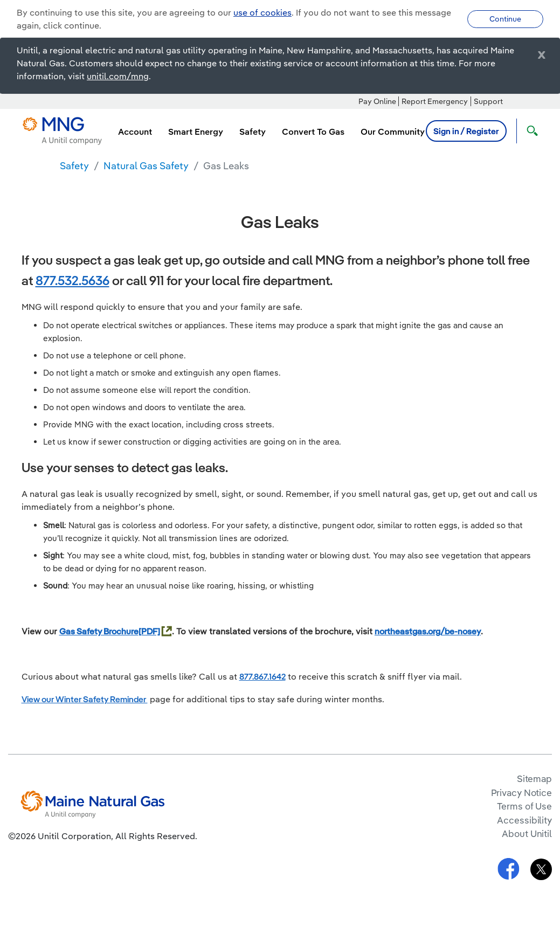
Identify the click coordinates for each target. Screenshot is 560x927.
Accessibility (524, 820)
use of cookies (262, 12)
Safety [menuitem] (253, 132)
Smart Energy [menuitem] (196, 132)
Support (488, 101)
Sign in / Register (466, 131)
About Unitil (527, 833)
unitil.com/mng (118, 76)
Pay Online (377, 101)
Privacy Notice (521, 793)
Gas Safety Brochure (99, 631)
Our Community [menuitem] (393, 132)
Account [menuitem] (135, 132)
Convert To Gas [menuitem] (313, 132)
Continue (505, 19)
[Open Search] (530, 131)
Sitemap (534, 779)
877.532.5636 (72, 280)
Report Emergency (435, 101)
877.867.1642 (262, 676)
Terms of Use (524, 806)
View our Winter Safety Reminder (85, 699)
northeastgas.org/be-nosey (428, 631)
